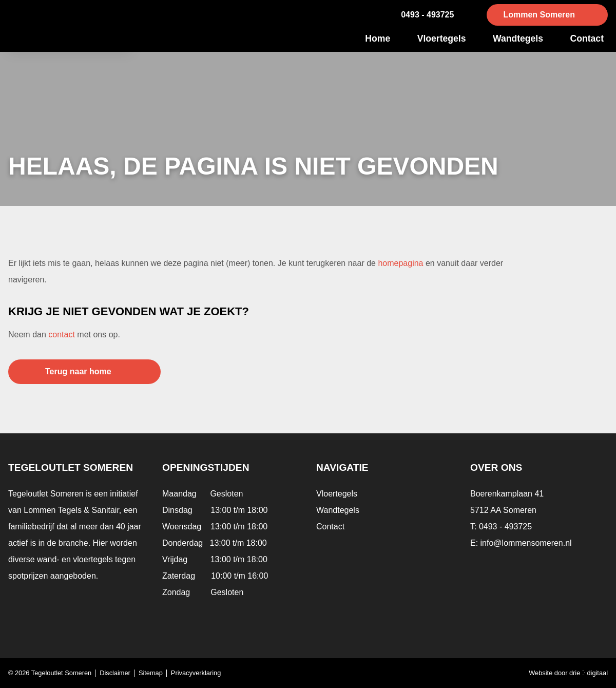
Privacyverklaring (196, 673)
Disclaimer (115, 673)
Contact (587, 39)
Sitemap (151, 673)
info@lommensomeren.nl (526, 543)
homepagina (400, 263)
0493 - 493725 (427, 15)
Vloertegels (442, 39)
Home (378, 39)
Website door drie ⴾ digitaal (568, 673)
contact (62, 335)
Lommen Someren (539, 15)
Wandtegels (518, 39)
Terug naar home (78, 371)
